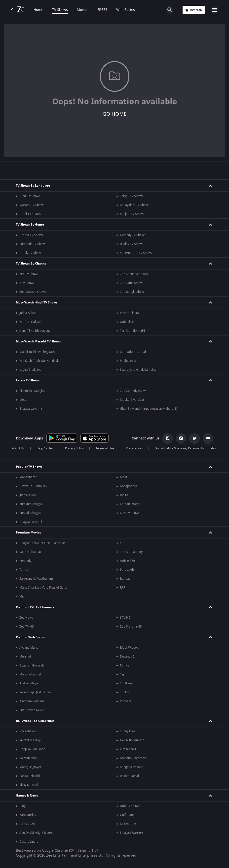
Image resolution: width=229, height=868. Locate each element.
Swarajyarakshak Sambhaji (139, 370)
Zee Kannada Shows (134, 274)
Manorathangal (30, 674)
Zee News (26, 618)
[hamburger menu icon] (215, 10)
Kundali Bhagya (30, 513)
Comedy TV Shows (133, 235)
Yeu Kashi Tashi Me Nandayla (39, 361)
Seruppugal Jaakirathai (35, 692)
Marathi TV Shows (32, 205)
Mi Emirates (128, 824)
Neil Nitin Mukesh (132, 740)
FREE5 (102, 10)
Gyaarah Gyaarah (32, 666)
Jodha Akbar (28, 313)
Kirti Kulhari (128, 749)
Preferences (134, 448)
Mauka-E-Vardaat (132, 400)
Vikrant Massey (30, 740)
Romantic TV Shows (33, 244)
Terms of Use (105, 448)
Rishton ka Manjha (32, 391)
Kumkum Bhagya (31, 504)
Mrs (22, 597)
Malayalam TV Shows (135, 205)
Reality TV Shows (132, 244)
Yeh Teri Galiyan (30, 322)
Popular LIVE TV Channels (35, 607)
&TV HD (125, 618)
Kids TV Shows (130, 513)
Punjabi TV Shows (132, 214)
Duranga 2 (127, 657)
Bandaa (125, 579)
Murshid (25, 657)
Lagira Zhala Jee (30, 370)
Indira (124, 495)
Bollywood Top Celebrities (35, 721)
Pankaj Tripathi (30, 776)
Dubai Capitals (130, 806)
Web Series (126, 10)
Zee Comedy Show (133, 391)
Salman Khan (28, 758)
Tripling (125, 692)
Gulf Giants (128, 815)
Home (38, 10)
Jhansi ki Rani (28, 495)
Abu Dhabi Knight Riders (36, 833)
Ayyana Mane (29, 648)
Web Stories (28, 815)
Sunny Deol (128, 731)
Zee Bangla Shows (133, 292)
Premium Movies (28, 533)
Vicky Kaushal (29, 785)
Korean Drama (130, 504)
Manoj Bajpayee (31, 767)
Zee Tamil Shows (132, 283)
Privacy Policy (74, 448)
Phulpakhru (128, 361)
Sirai (123, 543)
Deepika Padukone (32, 749)
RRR (123, 588)
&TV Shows (27, 283)
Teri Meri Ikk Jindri (132, 331)
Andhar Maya (29, 683)
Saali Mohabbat (30, 552)
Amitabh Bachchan (133, 758)
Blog (22, 806)
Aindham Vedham (32, 701)
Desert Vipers (29, 842)
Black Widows (129, 648)
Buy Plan (194, 10)
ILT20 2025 (27, 824)
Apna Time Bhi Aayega (35, 331)
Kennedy (25, 561)
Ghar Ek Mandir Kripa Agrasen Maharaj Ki (149, 409)
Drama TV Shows (31, 235)
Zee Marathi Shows (33, 292)
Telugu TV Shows (132, 196)
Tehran (24, 570)
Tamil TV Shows (30, 214)
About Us (18, 448)
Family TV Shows (31, 253)
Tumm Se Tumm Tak (33, 486)
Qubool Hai (128, 322)
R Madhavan (28, 731)
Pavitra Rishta (129, 313)
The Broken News (32, 710)
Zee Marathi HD (131, 627)
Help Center (45, 448)
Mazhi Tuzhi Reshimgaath (37, 352)
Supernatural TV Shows (136, 253)
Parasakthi (127, 570)
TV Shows (60, 10)
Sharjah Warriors (132, 833)
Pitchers (126, 701)
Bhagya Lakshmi (31, 409)
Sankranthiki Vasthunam (36, 579)
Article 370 (127, 561)
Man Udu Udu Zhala (134, 352)
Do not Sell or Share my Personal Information (186, 448)
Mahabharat (28, 477)
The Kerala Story (131, 552)
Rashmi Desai (129, 776)
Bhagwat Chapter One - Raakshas (42, 543)
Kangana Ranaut (131, 767)
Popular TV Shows (29, 467)
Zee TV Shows (29, 274)
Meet (23, 400)
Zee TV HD (27, 627)
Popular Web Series (30, 637)
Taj (122, 674)
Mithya (125, 666)
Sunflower (127, 683)
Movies (83, 10)
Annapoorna (129, 486)
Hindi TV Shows (30, 196)
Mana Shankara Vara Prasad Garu (43, 588)
